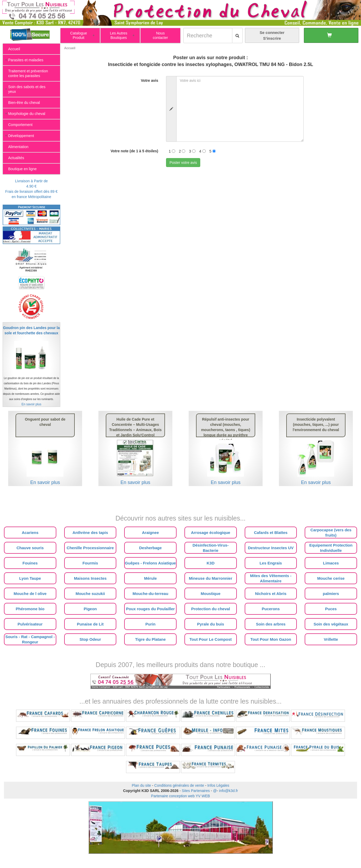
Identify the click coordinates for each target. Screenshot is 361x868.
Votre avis (149, 80)
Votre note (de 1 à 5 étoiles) (134, 151)
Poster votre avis (183, 163)
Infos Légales (218, 785)
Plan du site (141, 785)
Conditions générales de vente (179, 785)
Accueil (70, 48)
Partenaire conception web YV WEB (180, 796)
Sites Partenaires (196, 791)
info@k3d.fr (229, 791)
